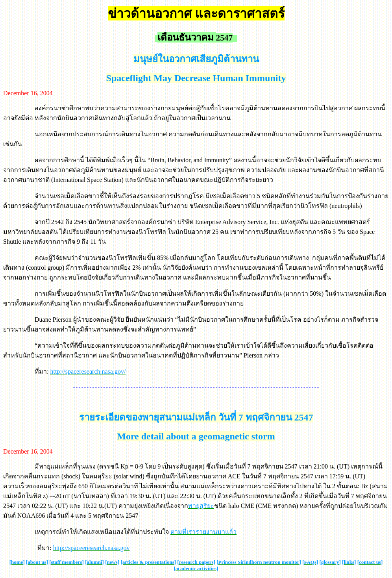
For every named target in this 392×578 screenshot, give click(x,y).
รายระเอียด (102, 417)
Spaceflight (129, 78)
